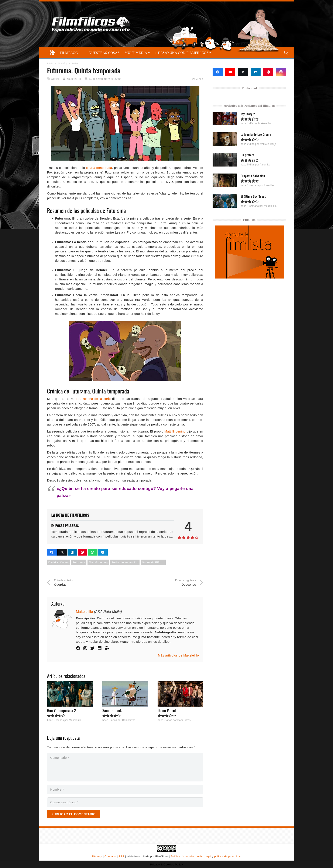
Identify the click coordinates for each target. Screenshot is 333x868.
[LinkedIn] (256, 72)
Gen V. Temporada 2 (62, 710)
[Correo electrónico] (125, 802)
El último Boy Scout (253, 196)
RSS (121, 856)
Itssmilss (269, 185)
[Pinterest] (268, 72)
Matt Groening (175, 431)
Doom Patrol (166, 710)
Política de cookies (183, 856)
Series (55, 79)
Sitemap (97, 856)
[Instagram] (281, 72)
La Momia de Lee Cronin (256, 134)
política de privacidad (228, 856)
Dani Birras (129, 720)
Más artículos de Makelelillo (178, 655)
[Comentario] (125, 767)
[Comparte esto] (52, 552)
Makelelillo (74, 79)
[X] (243, 72)
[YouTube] (230, 72)
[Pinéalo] (83, 552)
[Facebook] (218, 72)
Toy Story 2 (248, 114)
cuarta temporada (99, 168)
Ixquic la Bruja (268, 144)
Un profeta (247, 155)
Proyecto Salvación (253, 175)
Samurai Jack (112, 710)
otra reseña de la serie (93, 399)
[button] (79, 53)
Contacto (110, 856)
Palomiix (265, 165)
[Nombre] (125, 789)
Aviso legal (204, 856)
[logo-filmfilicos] (91, 24)
